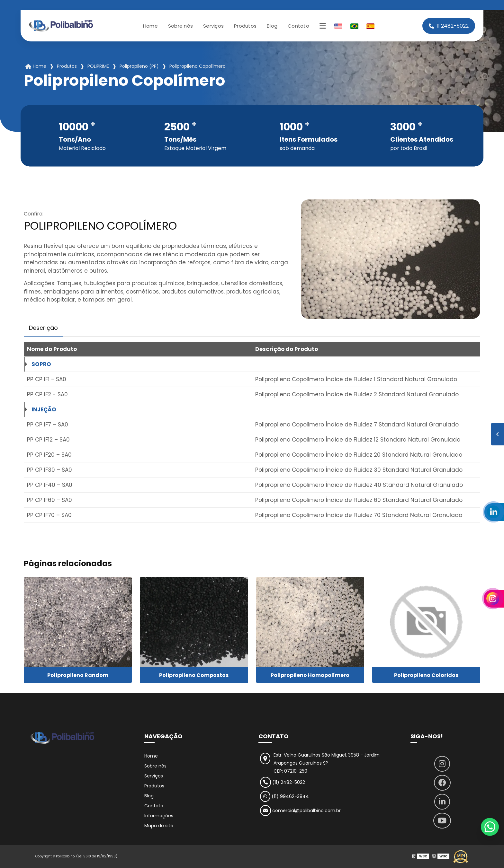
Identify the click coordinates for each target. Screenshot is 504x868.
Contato (298, 26)
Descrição (43, 328)
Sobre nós (180, 26)
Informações (159, 816)
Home (150, 26)
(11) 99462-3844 (284, 796)
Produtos (245, 26)
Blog (272, 26)
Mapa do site (159, 826)
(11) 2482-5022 (283, 782)
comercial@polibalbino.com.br (300, 811)
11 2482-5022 (449, 26)
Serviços (213, 26)
